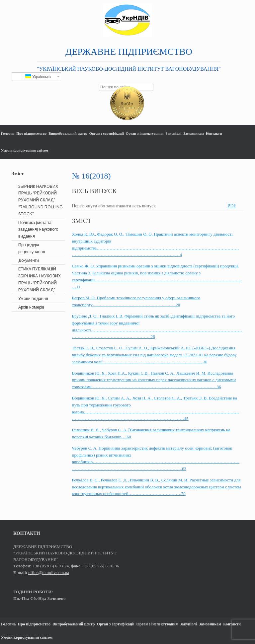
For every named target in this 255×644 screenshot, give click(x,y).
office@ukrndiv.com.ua (49, 572)
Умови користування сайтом (25, 150)
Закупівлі (173, 133)
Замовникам (194, 133)
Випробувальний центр (68, 133)
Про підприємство (32, 133)
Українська (38, 76)
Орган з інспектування (145, 133)
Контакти (214, 133)
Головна (8, 133)
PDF (232, 206)
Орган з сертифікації (107, 133)
